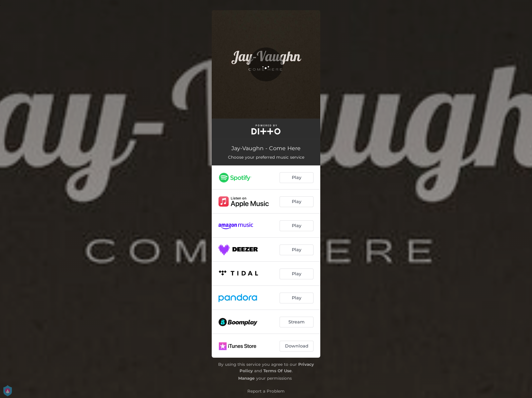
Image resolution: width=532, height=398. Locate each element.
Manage (246, 378)
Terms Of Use (278, 371)
